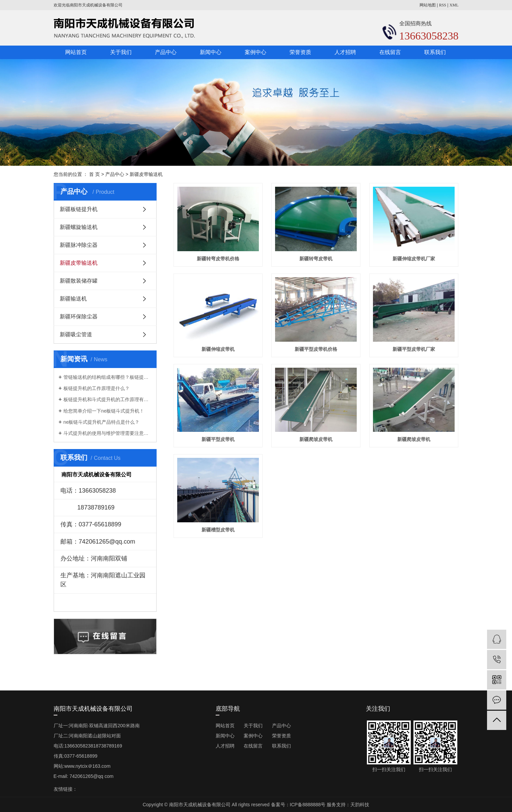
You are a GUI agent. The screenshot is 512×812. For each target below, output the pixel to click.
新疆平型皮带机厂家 (414, 349)
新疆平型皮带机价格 (316, 349)
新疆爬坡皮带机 (316, 439)
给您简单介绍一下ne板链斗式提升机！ (104, 411)
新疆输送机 (73, 299)
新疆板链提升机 (79, 209)
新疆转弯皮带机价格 (218, 259)
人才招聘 (345, 52)
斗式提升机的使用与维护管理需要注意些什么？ (107, 433)
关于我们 (121, 52)
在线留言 (390, 52)
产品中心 (166, 52)
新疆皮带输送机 (146, 174)
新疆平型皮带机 (218, 439)
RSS (443, 5)
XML (454, 5)
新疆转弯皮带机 (316, 259)
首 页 (95, 174)
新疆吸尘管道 (76, 334)
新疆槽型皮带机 (218, 530)
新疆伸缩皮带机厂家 (414, 259)
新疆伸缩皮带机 (218, 349)
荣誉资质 (300, 52)
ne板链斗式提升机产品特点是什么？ (102, 422)
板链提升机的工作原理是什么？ (97, 388)
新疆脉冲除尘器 (79, 245)
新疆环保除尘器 (79, 317)
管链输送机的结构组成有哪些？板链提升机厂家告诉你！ (107, 377)
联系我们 (435, 52)
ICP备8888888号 (308, 805)
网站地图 (428, 5)
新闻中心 (211, 52)
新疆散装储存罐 (79, 281)
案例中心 (255, 52)
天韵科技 (360, 805)
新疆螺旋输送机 (79, 227)
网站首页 (76, 52)
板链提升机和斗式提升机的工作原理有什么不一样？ (107, 399)
